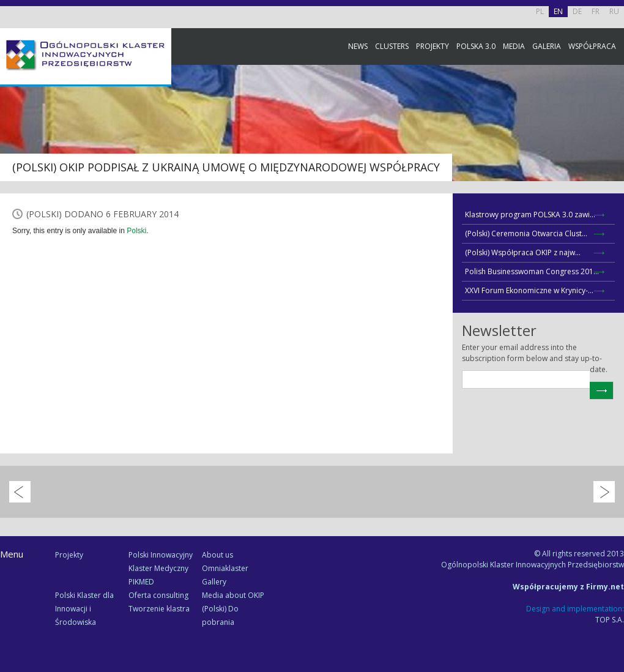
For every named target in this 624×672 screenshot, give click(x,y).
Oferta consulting (158, 595)
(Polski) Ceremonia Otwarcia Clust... (526, 233)
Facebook (612, 136)
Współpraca (592, 46)
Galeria (547, 46)
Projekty (433, 46)
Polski (136, 231)
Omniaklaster (225, 568)
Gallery (214, 582)
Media (514, 46)
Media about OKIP (233, 595)
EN (558, 11)
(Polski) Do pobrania (220, 615)
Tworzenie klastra (159, 609)
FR (596, 11)
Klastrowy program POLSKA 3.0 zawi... (530, 215)
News (358, 46)
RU (614, 11)
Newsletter (612, 228)
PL (540, 11)
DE (577, 11)
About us (217, 555)
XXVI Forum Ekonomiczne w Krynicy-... (529, 290)
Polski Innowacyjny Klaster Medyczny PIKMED (161, 568)
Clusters (392, 46)
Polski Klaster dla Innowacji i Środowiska (84, 609)
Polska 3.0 (476, 46)
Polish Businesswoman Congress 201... (532, 271)
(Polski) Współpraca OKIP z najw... (523, 252)
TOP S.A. (610, 620)
